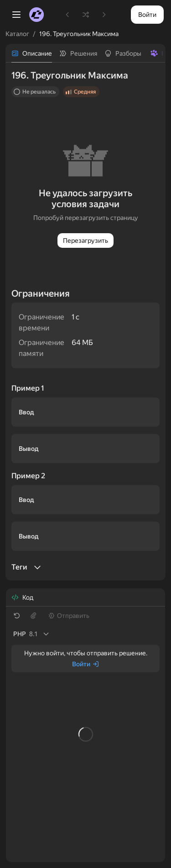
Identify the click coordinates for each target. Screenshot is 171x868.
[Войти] (86, 664)
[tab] (32, 53)
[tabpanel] (85, 321)
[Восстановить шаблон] (17, 616)
